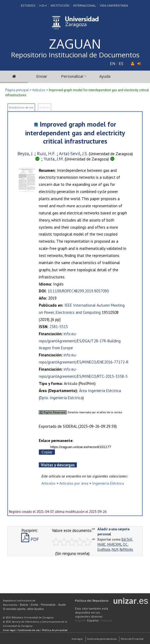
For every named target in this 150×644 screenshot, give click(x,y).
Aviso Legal (77, 639)
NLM (115, 549)
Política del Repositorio (92, 601)
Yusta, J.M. (54, 159)
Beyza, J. (25, 153)
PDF (30, 539)
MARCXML (114, 544)
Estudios (28, 5)
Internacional (85, 5)
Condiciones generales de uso (102, 639)
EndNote (104, 549)
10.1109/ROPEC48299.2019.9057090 (78, 291)
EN (112, 63)
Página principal (17, 90)
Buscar (24, 605)
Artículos (39, 90)
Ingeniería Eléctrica (108, 483)
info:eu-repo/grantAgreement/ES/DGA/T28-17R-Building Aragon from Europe (80, 341)
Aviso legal (9, 630)
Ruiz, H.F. (46, 153)
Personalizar (72, 76)
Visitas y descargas (58, 465)
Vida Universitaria (114, 5)
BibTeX (127, 539)
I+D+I (43, 5)
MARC (102, 544)
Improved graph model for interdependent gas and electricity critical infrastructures (75, 133)
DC (125, 544)
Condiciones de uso (29, 630)
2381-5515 (59, 327)
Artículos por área (74, 483)
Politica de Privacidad (132, 639)
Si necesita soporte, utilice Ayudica (23, 609)
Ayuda (105, 76)
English (80, 620)
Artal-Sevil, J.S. (73, 153)
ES (121, 63)
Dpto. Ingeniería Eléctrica (61, 398)
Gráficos (44, 107)
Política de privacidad (55, 630)
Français (106, 620)
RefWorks (126, 549)
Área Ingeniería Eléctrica (100, 391)
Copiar (47, 452)
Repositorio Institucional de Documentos (75, 55)
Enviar (42, 76)
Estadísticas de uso (21, 107)
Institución (60, 5)
